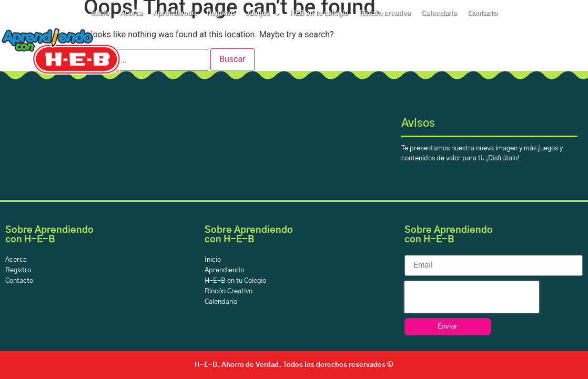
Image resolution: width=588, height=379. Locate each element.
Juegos (262, 14)
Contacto (483, 13)
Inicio (100, 13)
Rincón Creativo (229, 291)
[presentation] (472, 297)
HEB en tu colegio (319, 13)
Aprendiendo (175, 13)
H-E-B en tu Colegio (235, 281)
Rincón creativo (385, 13)
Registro (221, 13)
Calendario (439, 13)
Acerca (131, 13)
